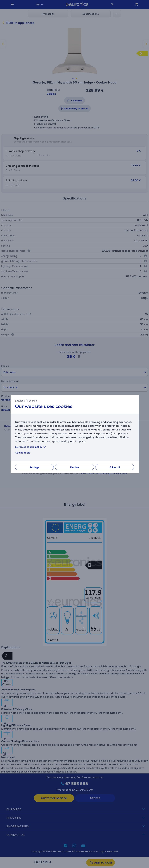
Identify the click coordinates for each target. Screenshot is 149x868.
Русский (32, 401)
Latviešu (20, 401)
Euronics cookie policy (31, 447)
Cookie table (23, 452)
